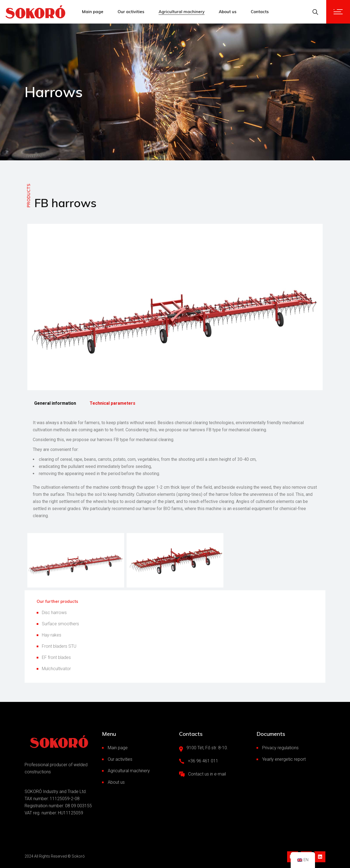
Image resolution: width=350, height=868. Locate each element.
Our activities (120, 759)
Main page (118, 748)
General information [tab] (55, 403)
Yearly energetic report (284, 759)
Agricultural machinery (129, 771)
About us (116, 782)
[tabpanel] (175, 469)
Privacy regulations (280, 748)
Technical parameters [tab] (113, 403)
